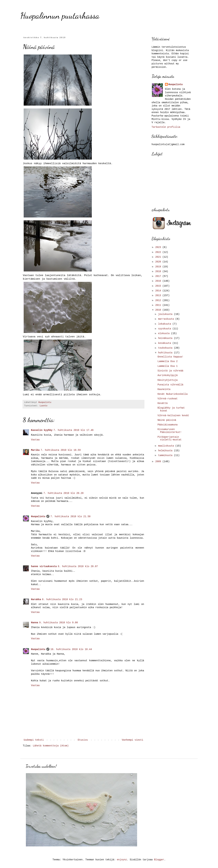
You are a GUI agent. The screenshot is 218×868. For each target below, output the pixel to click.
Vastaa (35, 440)
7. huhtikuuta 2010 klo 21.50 (70, 517)
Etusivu (83, 740)
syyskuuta (165, 329)
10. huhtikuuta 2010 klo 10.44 (71, 649)
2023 (159, 247)
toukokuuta (166, 348)
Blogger (159, 860)
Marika (35, 450)
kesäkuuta (165, 343)
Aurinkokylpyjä (168, 375)
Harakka (36, 599)
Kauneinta (164, 389)
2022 (159, 252)
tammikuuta (166, 455)
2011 (159, 305)
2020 (159, 262)
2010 (159, 310)
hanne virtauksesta (44, 566)
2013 (159, 295)
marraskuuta (167, 319)
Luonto (44, 406)
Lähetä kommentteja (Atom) (51, 746)
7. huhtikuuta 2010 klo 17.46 (73, 430)
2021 (159, 257)
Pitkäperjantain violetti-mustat (170, 438)
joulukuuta (166, 314)
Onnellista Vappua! (170, 357)
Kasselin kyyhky (42, 430)
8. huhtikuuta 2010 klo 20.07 (78, 566)
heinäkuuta (166, 338)
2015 (159, 286)
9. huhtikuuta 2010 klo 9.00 (59, 623)
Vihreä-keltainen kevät (173, 416)
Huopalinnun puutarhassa (60, 16)
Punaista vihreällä (170, 385)
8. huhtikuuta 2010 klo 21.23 (62, 599)
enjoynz (122, 860)
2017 (159, 276)
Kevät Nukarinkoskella (173, 394)
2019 (159, 267)
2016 (159, 281)
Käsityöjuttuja (168, 380)
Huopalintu (38, 517)
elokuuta (165, 333)
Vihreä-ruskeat (168, 399)
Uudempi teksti (34, 740)
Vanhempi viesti (133, 740)
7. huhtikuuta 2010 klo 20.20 (63, 493)
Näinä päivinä (167, 420)
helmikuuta (166, 451)
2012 (159, 300)
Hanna (35, 623)
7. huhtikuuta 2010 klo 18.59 (61, 450)
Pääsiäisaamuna (168, 425)
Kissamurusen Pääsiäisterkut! (170, 431)
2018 (159, 271)
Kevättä (163, 403)
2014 (159, 291)
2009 (159, 462)
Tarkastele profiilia (166, 127)
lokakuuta (165, 324)
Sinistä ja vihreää (170, 371)
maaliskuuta (167, 446)
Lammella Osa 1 (168, 366)
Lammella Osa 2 (168, 361)
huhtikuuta (166, 353)
